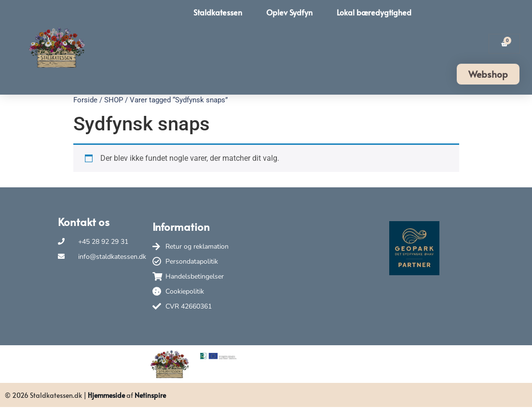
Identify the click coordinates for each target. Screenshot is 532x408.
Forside (85, 100)
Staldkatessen (218, 12)
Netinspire (150, 395)
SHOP (114, 100)
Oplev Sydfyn (289, 12)
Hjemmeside (106, 395)
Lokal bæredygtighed (374, 12)
